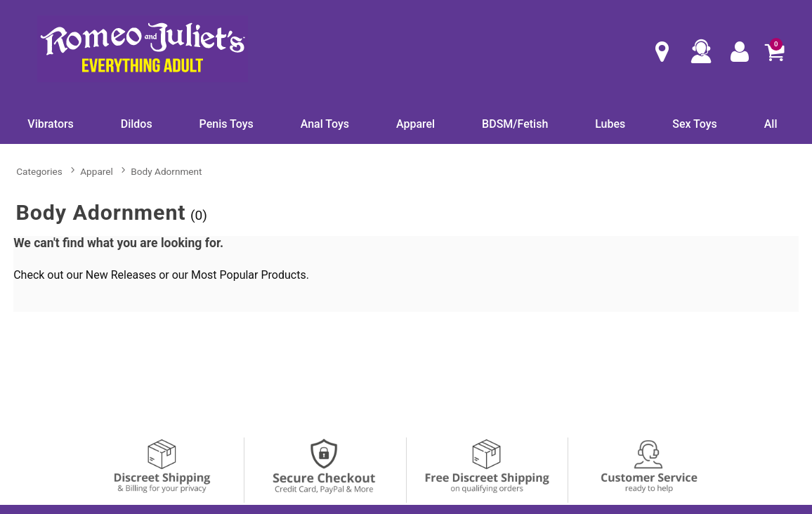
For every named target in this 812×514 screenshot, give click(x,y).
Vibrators (51, 124)
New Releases (121, 275)
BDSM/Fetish (515, 124)
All (771, 124)
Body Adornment (166, 171)
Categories (39, 171)
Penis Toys (227, 124)
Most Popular (225, 275)
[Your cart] (774, 51)
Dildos (137, 124)
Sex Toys (695, 124)
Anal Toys (325, 124)
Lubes (610, 124)
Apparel (415, 124)
